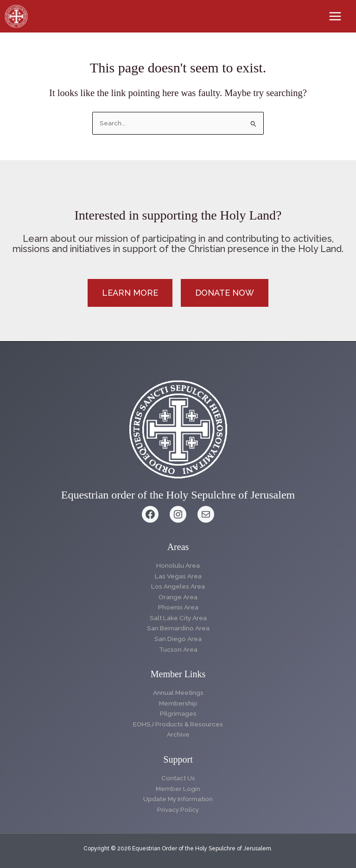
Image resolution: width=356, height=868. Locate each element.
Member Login (178, 789)
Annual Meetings (178, 693)
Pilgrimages (178, 713)
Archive (178, 734)
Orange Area (178, 597)
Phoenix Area (178, 607)
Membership (178, 703)
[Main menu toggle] (335, 16)
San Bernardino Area (178, 628)
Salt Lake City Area (178, 618)
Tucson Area (178, 649)
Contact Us (178, 778)
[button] (130, 293)
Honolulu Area (178, 565)
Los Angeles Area (178, 586)
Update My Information (178, 799)
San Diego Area (178, 639)
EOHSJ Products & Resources (178, 724)
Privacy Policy (178, 810)
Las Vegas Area (178, 576)
